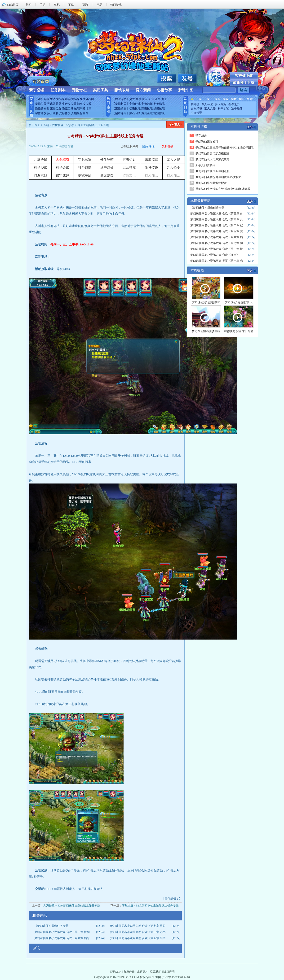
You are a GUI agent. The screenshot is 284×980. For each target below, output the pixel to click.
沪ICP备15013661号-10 (176, 977)
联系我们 (156, 972)
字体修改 (41, 113)
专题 (46, 125)
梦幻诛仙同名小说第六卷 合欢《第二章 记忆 (138, 932)
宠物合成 (135, 104)
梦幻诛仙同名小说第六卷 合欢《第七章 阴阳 (138, 926)
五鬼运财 (129, 160)
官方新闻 (143, 90)
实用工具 (101, 90)
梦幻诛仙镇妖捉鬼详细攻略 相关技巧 (219, 177)
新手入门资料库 (205, 165)
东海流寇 (151, 160)
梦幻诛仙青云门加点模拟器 (213, 153)
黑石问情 (135, 113)
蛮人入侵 (210, 109)
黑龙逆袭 (107, 176)
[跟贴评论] (149, 146)
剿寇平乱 (85, 176)
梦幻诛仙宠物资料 (207, 142)
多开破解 (53, 113)
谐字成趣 (62, 176)
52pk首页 (13, 5)
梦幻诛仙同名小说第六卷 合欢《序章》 (215, 255)
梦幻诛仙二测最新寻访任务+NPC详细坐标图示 (225, 148)
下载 (71, 5)
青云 (145, 99)
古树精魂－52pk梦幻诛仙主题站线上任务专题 (105, 136)
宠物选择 (147, 104)
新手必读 (37, 90)
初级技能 (135, 109)
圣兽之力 (234, 104)
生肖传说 (196, 113)
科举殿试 (85, 168)
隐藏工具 (68, 109)
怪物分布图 (87, 99)
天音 (151, 99)
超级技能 (159, 109)
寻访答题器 (42, 99)
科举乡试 (223, 109)
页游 (85, 5)
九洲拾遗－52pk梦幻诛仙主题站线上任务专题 (72, 906)
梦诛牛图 (186, 90)
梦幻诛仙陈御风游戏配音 (211, 183)
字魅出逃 (85, 160)
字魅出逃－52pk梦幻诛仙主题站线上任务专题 (150, 906)
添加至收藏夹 (130, 146)
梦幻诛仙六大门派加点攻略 (213, 159)
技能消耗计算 (83, 109)
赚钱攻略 (122, 90)
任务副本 (58, 90)
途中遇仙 (237, 109)
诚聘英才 (142, 972)
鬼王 (164, 99)
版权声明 (169, 972)
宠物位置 (41, 104)
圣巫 (158, 99)
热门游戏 (116, 5)
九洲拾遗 (40, 160)
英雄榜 (195, 104)
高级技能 (147, 109)
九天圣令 (173, 168)
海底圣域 (147, 113)
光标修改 (65, 113)
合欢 (138, 99)
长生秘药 (107, 160)
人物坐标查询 (80, 113)
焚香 (132, 99)
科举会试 (62, 168)
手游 (43, 5)
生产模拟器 (57, 99)
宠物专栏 (79, 90)
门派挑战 (40, 176)
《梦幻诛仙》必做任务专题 (51, 926)
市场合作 (129, 972)
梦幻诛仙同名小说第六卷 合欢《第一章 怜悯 (62, 932)
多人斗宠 (221, 104)
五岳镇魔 (129, 168)
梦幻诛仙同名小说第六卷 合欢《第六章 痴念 (62, 938)
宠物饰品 (159, 104)
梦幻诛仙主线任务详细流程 (213, 171)
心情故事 (164, 90)
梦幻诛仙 (35, 125)
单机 (57, 5)
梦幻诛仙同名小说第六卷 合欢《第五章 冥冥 (138, 938)
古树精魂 (196, 109)
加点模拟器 (72, 99)
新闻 (28, 5)
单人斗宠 (207, 104)
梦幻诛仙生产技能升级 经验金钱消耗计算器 (223, 189)
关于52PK (115, 972)
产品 (99, 5)
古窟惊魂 (159, 113)
